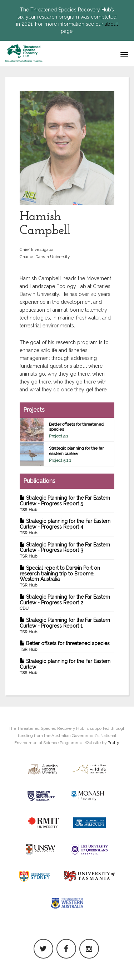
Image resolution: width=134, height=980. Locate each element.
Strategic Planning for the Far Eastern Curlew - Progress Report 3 (65, 550)
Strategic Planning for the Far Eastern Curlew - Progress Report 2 (65, 603)
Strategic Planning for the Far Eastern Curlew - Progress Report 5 (65, 504)
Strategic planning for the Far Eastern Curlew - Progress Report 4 (65, 527)
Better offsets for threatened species (65, 646)
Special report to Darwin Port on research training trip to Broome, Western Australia (60, 576)
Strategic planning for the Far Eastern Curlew (65, 667)
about (111, 24)
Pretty (113, 743)
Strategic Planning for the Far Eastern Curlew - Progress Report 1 (65, 626)
